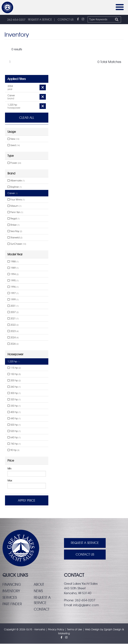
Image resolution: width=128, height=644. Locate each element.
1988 (13, 262)
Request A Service (85, 543)
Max (10, 481)
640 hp (14, 438)
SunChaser (17, 244)
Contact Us (85, 555)
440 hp (14, 419)
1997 (13, 293)
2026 (13, 344)
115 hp (14, 368)
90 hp (13, 450)
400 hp (14, 412)
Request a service (42, 600)
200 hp (14, 381)
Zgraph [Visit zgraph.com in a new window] (108, 630)
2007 (13, 312)
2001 (13, 306)
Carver (13, 193)
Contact (42, 610)
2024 (13, 338)
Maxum (14, 206)
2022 (13, 325)
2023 (13, 331)
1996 (13, 287)
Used (14, 145)
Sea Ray (15, 231)
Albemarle (16, 181)
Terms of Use (74, 630)
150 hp (14, 374)
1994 (13, 274)
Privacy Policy (56, 630)
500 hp (14, 425)
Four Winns (16, 200)
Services (10, 598)
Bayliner (15, 187)
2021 (13, 319)
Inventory (11, 591)
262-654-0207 (16, 20)
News (38, 591)
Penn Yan (15, 212)
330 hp (14, 406)
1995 (13, 281)
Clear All (27, 118)
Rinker (13, 225)
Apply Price (27, 501)
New (13, 139)
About (39, 585)
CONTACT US (66, 20)
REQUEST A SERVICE (40, 20)
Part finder (12, 604)
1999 (13, 300)
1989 (13, 268)
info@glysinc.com (86, 605)
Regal (13, 219)
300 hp (14, 393)
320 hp (14, 400)
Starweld (15, 238)
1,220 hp (14, 362)
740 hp (14, 444)
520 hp (14, 431)
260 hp (14, 387)
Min (9, 469)
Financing (12, 585)
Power (14, 163)
